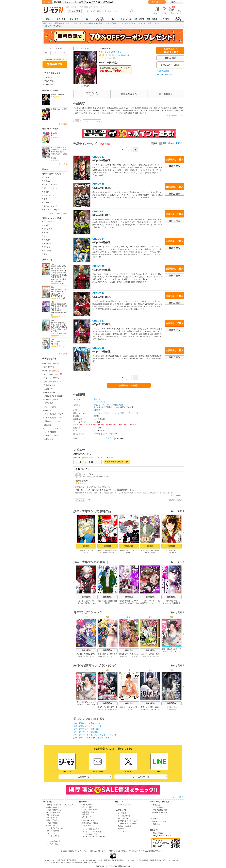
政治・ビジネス (50, 195)
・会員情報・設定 (87, 812)
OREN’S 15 (98, 266)
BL (87, 19)
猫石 (61, 333)
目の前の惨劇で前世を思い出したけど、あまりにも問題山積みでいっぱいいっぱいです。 (59, 327)
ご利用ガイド (50, 77)
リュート (110, 656)
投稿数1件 (114, 55)
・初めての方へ (122, 818)
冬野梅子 (129, 553)
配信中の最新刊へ (165, 75)
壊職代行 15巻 (172, 601)
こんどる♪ (55, 133)
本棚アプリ (49, 439)
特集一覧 (48, 410)
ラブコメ (47, 181)
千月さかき (150, 656)
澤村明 (54, 313)
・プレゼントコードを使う (91, 832)
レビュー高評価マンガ (53, 418)
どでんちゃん (153, 603)
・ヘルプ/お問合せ (123, 816)
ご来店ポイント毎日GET (54, 396)
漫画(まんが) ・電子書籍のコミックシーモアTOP (62, 23)
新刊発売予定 (49, 367)
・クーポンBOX (87, 817)
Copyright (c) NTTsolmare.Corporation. (113, 866)
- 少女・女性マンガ (54, 810)
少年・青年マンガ (90, 23)
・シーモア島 (121, 813)
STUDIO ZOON (57, 296)
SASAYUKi (101, 656)
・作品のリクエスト (124, 826)
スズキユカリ (130, 603)
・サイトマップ (122, 831)
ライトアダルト (178, 19)
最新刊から (180, 143)
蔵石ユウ (103, 553)
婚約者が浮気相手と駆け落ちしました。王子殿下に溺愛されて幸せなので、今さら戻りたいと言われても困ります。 (59, 272)
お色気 (46, 192)
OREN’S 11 (98, 157)
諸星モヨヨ (145, 709)
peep (152, 709)
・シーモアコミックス (160, 813)
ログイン (175, 2)
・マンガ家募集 (158, 807)
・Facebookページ (159, 821)
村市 (143, 656)
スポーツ (47, 203)
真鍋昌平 (47, 240)
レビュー (68, 2)
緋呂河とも (48, 229)
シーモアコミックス (100, 19)
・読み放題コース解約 (89, 823)
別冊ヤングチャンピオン (157, 23)
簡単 (163, 143)
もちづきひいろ (168, 603)
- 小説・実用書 (52, 823)
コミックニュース (51, 428)
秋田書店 (113, 23)
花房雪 (110, 709)
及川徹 (53, 158)
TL (113, 19)
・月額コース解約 (87, 821)
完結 (77, 121)
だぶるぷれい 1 (172, 551)
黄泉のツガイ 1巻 (86, 551)
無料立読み (86, 597)
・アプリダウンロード (125, 805)
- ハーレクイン (52, 825)
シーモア (47, 2)
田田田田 (177, 603)
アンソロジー (49, 222)
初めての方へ (50, 81)
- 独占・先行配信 (53, 831)
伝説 (95, 405)
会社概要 (64, 851)
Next (182, 532)
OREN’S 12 (98, 184)
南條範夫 (47, 243)
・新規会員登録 (86, 805)
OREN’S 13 (98, 211)
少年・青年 (61, 19)
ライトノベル (126, 19)
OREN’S (48, 26)
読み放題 (58, 2)
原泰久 (46, 233)
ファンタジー (49, 177)
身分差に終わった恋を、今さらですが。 (59, 290)
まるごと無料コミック (52, 374)
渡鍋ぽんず (55, 294)
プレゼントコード (51, 436)
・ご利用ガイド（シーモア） (127, 821)
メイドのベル (172, 707)
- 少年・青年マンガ (54, 807)
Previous (75, 532)
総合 (48, 19)
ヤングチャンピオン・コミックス (132, 23)
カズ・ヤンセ (105, 52)
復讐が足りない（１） (129, 551)
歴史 (46, 199)
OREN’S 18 (98, 348)
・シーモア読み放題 (53, 841)
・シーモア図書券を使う (90, 829)
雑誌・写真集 (152, 19)
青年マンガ (103, 23)
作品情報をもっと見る (176, 115)
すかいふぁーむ (133, 656)
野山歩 (153, 553)
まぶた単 (55, 333)
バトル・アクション (52, 185)
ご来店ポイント (85, 777)
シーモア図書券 (50, 432)
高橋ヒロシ (116, 52)
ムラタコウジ (172, 553)
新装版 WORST (57, 95)
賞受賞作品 (49, 403)
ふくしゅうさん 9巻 (86, 601)
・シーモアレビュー (53, 844)
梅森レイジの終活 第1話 (108, 551)
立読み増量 (129, 546)
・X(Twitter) (156, 824)
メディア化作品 (50, 407)
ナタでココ (80, 603)
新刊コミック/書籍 (51, 363)
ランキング (51, 371)
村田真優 (55, 344)
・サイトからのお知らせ (90, 834)
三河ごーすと (102, 709)
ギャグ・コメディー (52, 188)
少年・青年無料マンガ (53, 382)
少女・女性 (74, 19)
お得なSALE (49, 389)
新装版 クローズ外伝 (59, 109)
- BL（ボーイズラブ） (55, 813)
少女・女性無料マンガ (53, 378)
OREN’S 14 (98, 239)
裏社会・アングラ (51, 206)
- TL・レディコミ (53, 815)
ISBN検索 (145, 851)
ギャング (110, 405)
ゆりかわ (129, 709)
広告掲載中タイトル (52, 421)
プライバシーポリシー (82, 851)
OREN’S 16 (98, 293)
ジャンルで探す (74, 11)
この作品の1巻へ (165, 71)
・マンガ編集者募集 (159, 810)
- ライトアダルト (53, 836)
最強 (117, 405)
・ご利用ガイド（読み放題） (127, 823)
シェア (109, 438)
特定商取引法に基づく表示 (117, 851)
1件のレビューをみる (105, 458)
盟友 (122, 405)
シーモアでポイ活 (51, 400)
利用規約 (71, 851)
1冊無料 (86, 546)
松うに (92, 656)
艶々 (46, 254)
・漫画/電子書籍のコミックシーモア (59, 805)
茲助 (65, 333)
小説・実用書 (139, 19)
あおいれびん (56, 279)
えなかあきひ (172, 709)
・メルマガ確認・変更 (89, 809)
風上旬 (53, 135)
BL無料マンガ (49, 385)
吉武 (157, 656)
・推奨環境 (120, 829)
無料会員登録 (157, 2)
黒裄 (59, 281)
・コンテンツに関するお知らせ (93, 837)
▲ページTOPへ (178, 797)
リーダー (102, 405)
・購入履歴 (85, 814)
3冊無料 (108, 546)
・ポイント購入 (86, 807)
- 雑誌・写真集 (52, 820)
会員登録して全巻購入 (129, 386)
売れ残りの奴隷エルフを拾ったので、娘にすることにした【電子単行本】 (59, 307)
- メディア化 (51, 833)
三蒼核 (87, 603)
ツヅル (147, 553)
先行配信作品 (50, 392)
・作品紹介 (156, 805)
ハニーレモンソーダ (59, 341)
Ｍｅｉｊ (47, 236)
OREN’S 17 (98, 321)
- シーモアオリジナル (55, 828)
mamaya (166, 651)
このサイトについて (134, 851)
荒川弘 (46, 225)
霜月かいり (48, 247)
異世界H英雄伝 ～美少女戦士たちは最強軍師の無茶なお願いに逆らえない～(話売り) (59, 152)
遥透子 (60, 313)
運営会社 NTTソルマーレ (157, 851)
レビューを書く (106, 58)
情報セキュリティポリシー (99, 851)
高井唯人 (108, 603)
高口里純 (47, 251)
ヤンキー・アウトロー (52, 210)
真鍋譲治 (123, 656)
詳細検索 (48, 425)
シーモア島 (79, 2)
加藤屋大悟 (144, 603)
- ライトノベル (52, 818)
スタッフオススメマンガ (54, 414)
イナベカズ (111, 553)
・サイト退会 (86, 825)
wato (121, 603)
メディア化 (165, 19)
